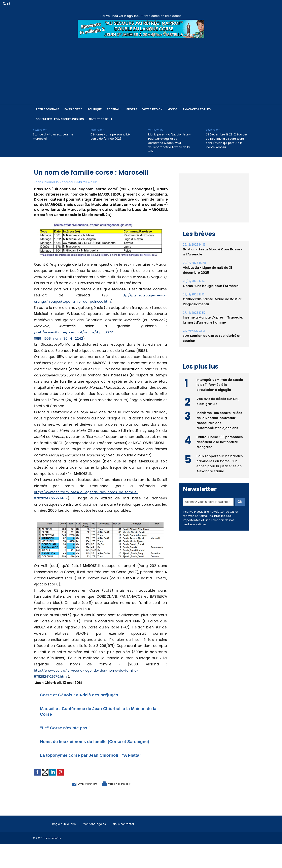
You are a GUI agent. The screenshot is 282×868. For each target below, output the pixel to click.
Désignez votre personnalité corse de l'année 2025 (110, 137)
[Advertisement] (141, 68)
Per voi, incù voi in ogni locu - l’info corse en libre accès (141, 16)
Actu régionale (48, 109)
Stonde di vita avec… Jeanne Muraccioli (53, 137)
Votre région (152, 109)
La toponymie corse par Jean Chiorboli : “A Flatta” (98, 761)
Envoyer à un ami (79, 789)
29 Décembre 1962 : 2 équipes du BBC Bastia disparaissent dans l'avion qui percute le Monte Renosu (227, 141)
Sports (132, 109)
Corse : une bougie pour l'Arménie (211, 295)
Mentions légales (98, 829)
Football (114, 109)
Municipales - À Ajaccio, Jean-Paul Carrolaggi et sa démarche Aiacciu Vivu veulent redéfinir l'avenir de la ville (169, 143)
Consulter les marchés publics (60, 119)
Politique (95, 109)
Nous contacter (130, 829)
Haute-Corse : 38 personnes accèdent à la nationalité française (220, 451)
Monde (172, 109)
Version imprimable (121, 789)
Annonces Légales (197, 109)
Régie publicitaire (65, 829)
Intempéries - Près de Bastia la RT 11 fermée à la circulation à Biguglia (220, 394)
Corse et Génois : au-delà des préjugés (85, 695)
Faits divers (74, 109)
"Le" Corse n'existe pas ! (68, 728)
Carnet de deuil (101, 119)
